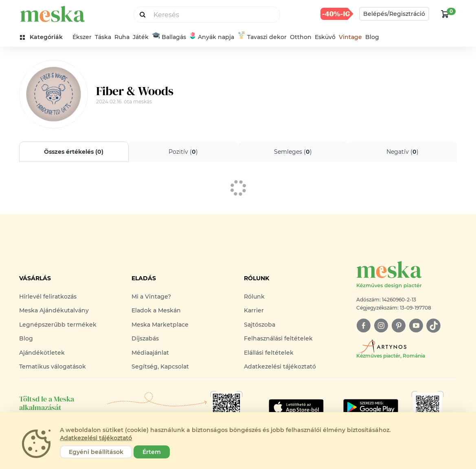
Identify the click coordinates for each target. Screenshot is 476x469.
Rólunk (254, 297)
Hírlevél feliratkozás (48, 297)
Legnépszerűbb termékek (58, 325)
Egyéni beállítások (96, 452)
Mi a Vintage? (151, 297)
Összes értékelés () (74, 152)
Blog (372, 37)
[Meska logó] (407, 275)
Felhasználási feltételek (278, 338)
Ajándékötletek (42, 353)
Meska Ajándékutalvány (54, 310)
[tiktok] (433, 326)
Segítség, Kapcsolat (160, 366)
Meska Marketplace (160, 325)
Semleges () (293, 152)
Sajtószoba (260, 325)
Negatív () (402, 152)
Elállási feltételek (269, 353)
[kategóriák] (45, 37)
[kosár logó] (445, 14)
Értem (152, 452)
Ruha (122, 37)
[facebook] (363, 326)
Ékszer (82, 37)
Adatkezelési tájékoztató (280, 366)
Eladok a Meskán (156, 310)
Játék (141, 37)
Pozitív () (183, 152)
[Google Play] (296, 407)
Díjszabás (145, 338)
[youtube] (416, 326)
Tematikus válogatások (53, 366)
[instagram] (381, 326)
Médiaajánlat (150, 353)
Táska (103, 37)
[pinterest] (398, 326)
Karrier (254, 310)
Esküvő (325, 37)
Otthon (301, 37)
